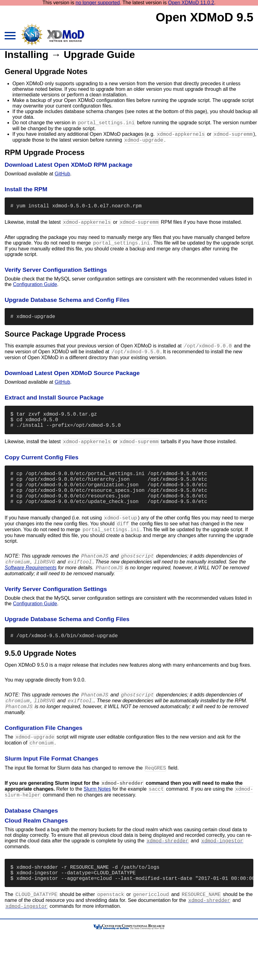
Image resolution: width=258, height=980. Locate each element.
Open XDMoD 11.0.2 (191, 3)
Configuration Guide (35, 290)
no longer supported (98, 3)
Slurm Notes (97, 824)
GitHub (62, 177)
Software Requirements (31, 594)
